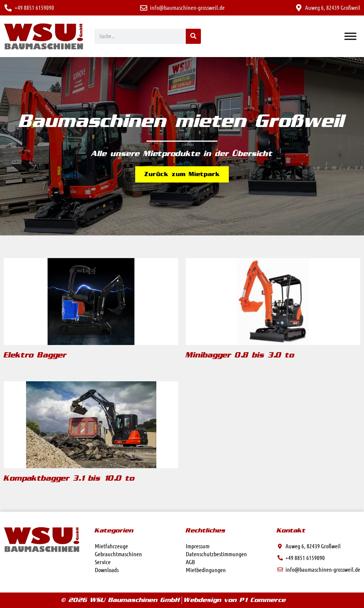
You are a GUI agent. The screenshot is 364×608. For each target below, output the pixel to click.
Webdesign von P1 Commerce (235, 600)
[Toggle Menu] (350, 36)
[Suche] (193, 36)
